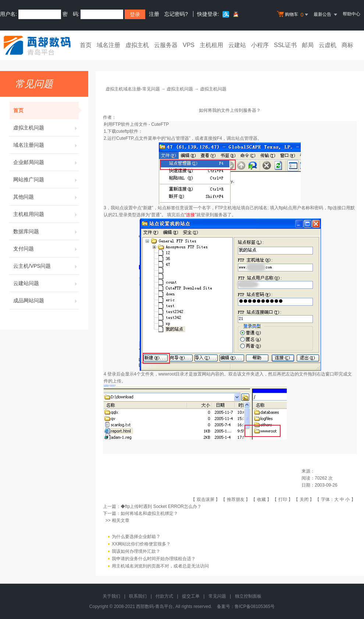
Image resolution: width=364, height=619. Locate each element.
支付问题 (46, 249)
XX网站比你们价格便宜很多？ (141, 544)
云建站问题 (46, 283)
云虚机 (328, 45)
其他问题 (46, 197)
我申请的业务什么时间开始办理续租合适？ (154, 559)
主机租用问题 (46, 214)
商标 (347, 45)
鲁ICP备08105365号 (255, 606)
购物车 (293, 15)
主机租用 (211, 45)
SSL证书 (285, 45)
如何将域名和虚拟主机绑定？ (149, 513)
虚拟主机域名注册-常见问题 (133, 89)
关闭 (304, 499)
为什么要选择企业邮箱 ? (136, 537)
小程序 (260, 45)
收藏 (261, 499)
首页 (86, 45)
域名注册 (108, 45)
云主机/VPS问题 (46, 266)
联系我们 (138, 596)
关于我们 (111, 596)
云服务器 (166, 45)
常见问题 (217, 596)
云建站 (237, 45)
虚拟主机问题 (46, 128)
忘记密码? (176, 14)
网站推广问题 (46, 179)
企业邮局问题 (46, 162)
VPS (189, 45)
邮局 (308, 45)
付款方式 (164, 596)
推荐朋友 (236, 499)
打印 (283, 499)
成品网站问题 (46, 300)
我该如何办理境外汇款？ (136, 551)
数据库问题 (46, 231)
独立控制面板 (248, 596)
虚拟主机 (137, 45)
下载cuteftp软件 (123, 131)
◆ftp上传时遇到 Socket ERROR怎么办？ (161, 506)
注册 (154, 14)
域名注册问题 (46, 145)
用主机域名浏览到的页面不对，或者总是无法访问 (160, 566)
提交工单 (191, 596)
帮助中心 (351, 14)
